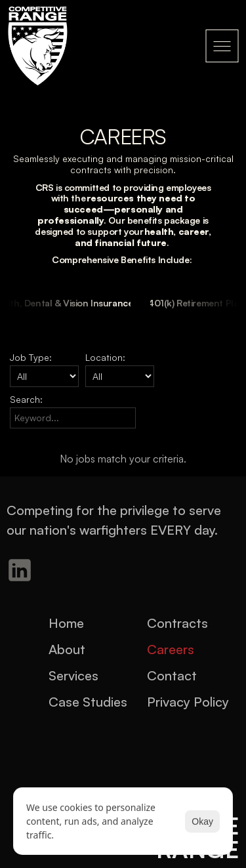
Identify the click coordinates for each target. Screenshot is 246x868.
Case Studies (88, 702)
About (67, 649)
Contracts (177, 623)
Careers (171, 649)
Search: (26, 399)
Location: (105, 357)
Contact (172, 675)
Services (73, 675)
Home (66, 623)
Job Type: (31, 357)
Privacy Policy (188, 702)
